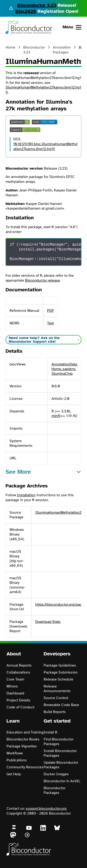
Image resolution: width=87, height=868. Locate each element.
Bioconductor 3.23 (37, 5)
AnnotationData (64, 364)
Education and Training (25, 732)
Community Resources (25, 767)
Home (10, 47)
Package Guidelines (60, 665)
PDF (51, 311)
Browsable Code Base (61, 705)
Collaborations (18, 672)
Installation (26, 495)
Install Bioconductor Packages (60, 753)
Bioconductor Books (23, 739)
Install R (50, 732)
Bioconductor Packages (55, 790)
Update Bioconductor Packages (61, 765)
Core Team (15, 679)
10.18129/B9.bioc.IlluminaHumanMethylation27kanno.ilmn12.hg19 (45, 146)
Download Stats (48, 622)
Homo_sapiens (63, 369)
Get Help (14, 774)
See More (18, 472)
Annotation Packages (62, 50)
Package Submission (61, 672)
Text (50, 323)
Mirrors (12, 686)
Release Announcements (57, 689)
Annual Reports (19, 665)
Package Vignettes (22, 746)
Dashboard (15, 693)
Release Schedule (58, 679)
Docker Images (56, 774)
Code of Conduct (20, 707)
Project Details (18, 700)
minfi (56, 416)
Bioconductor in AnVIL (62, 781)
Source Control (56, 698)
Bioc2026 (26, 11)
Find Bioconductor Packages (59, 742)
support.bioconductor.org (46, 809)
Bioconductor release (42, 280)
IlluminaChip (62, 374)
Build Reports (55, 712)
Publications (17, 760)
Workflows (15, 753)
